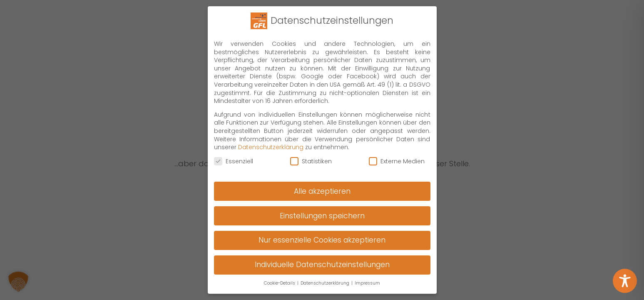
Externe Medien (397, 240)
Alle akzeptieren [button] (322, 270)
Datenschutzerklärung (271, 226)
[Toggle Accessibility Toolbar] (625, 281)
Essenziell (234, 240)
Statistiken (311, 240)
